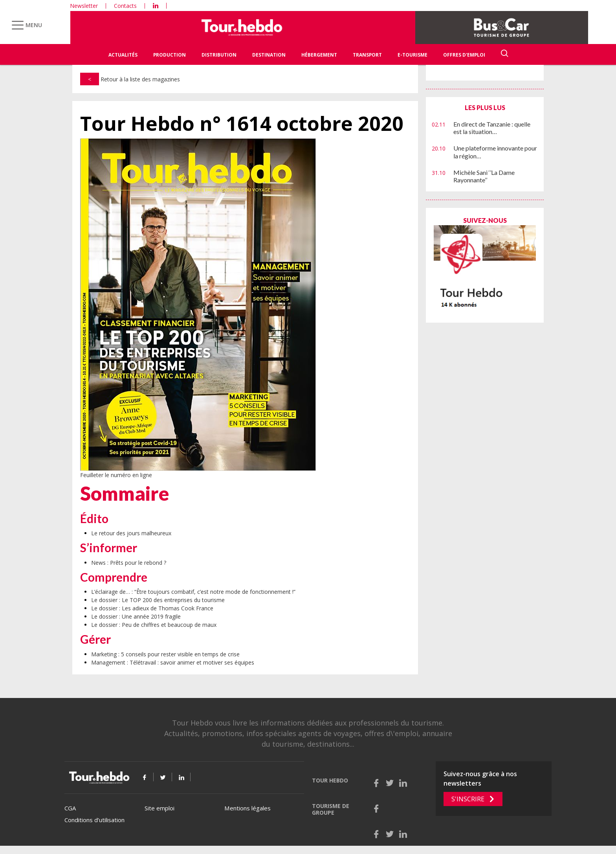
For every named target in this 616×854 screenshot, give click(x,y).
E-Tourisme (412, 55)
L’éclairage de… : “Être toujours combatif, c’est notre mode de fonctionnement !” (193, 592)
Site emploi (159, 808)
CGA (70, 808)
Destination (269, 55)
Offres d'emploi (464, 55)
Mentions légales (247, 808)
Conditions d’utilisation (94, 820)
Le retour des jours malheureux (131, 533)
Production (170, 55)
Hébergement (319, 55)
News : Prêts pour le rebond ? (129, 563)
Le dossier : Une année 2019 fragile (136, 616)
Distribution (219, 55)
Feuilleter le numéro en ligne (116, 475)
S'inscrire (468, 799)
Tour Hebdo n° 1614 (242, 124)
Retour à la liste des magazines (130, 79)
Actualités (123, 55)
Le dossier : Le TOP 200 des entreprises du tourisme (158, 600)
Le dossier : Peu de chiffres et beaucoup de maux (154, 625)
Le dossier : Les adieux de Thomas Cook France (152, 608)
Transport (367, 55)
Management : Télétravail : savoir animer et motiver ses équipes (173, 662)
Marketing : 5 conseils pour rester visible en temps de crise (165, 654)
